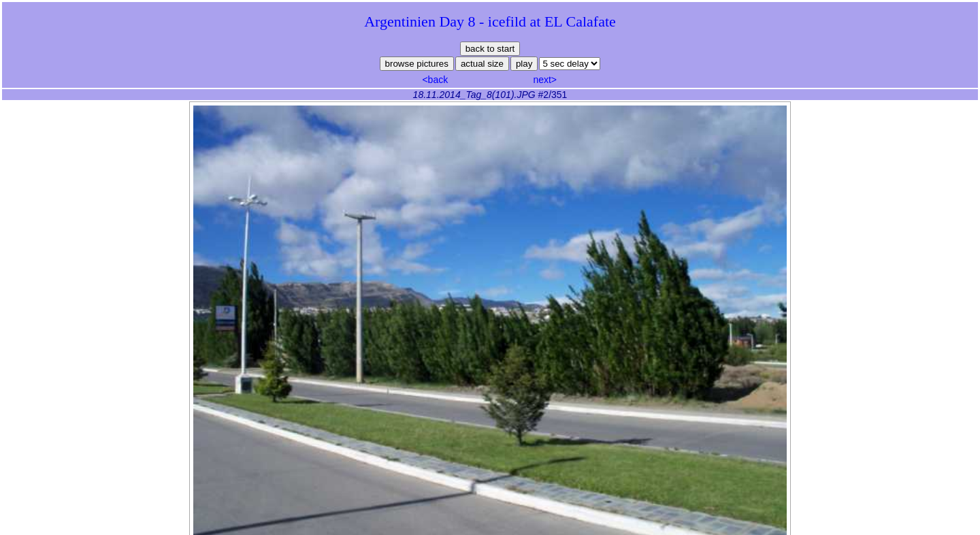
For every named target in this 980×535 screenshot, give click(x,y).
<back (435, 80)
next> (545, 80)
